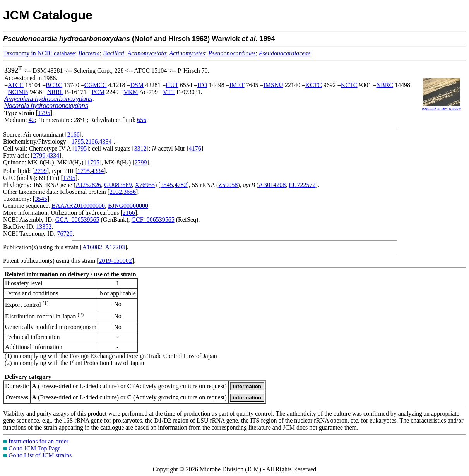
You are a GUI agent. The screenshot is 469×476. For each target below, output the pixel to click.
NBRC (385, 85)
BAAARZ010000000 (78, 206)
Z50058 (228, 185)
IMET (237, 85)
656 (142, 120)
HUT (172, 85)
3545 (167, 185)
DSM (137, 85)
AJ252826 (89, 185)
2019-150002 (116, 261)
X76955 (145, 185)
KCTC (314, 85)
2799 (39, 155)
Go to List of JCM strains (40, 455)
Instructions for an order (39, 441)
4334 (105, 141)
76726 (65, 234)
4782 (181, 185)
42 (32, 120)
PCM (98, 92)
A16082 (92, 247)
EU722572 (302, 185)
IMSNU (274, 85)
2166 (74, 134)
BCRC (54, 85)
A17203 (115, 247)
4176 (195, 148)
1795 (44, 113)
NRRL (55, 92)
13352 (44, 227)
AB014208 (272, 185)
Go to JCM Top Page (35, 448)
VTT (169, 92)
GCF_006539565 (153, 220)
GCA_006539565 (77, 220)
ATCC (16, 85)
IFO (202, 85)
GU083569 (118, 185)
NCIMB (18, 92)
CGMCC (96, 85)
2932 (116, 192)
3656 (130, 192)
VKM (131, 92)
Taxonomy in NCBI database (39, 53)
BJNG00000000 (128, 206)
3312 (140, 148)
